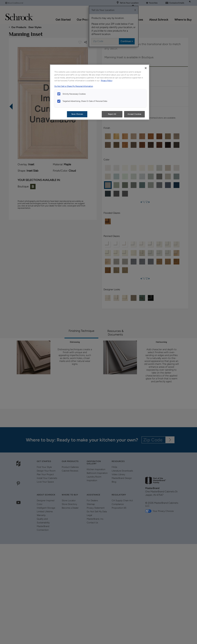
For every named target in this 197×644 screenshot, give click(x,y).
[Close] (146, 68)
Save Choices (77, 114)
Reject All (112, 114)
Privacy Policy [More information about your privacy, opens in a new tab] (107, 81)
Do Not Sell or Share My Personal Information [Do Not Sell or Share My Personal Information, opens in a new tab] (74, 86)
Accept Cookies (134, 114)
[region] (100, 92)
